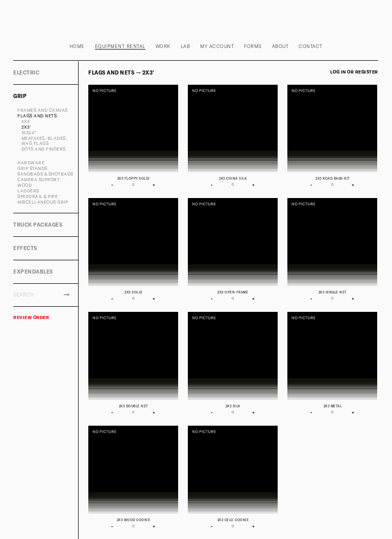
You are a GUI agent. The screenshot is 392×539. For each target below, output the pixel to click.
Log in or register (354, 72)
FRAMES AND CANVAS (43, 110)
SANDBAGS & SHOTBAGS (45, 174)
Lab (186, 46)
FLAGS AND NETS (37, 116)
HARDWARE (31, 163)
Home (77, 46)
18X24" (29, 133)
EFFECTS (25, 248)
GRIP (20, 96)
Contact (311, 46)
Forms (253, 46)
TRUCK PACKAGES (38, 225)
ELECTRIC (26, 72)
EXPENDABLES (33, 272)
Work (163, 46)
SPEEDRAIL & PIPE (38, 197)
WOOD (24, 185)
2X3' (26, 127)
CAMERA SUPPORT (39, 180)
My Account (217, 46)
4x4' (26, 121)
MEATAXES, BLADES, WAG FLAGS (44, 141)
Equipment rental (120, 46)
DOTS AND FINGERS (44, 149)
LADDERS (28, 191)
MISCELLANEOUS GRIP (43, 202)
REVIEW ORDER (31, 317)
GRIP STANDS (32, 168)
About (280, 46)
